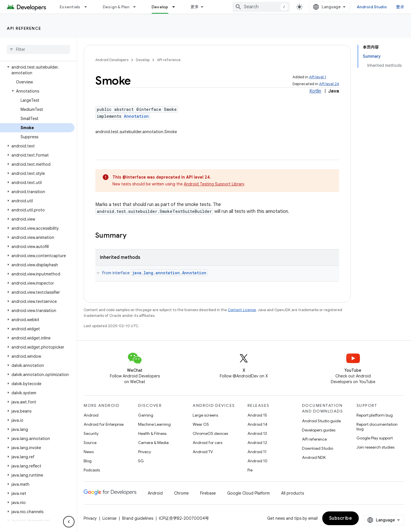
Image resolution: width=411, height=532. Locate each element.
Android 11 (257, 452)
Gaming (146, 415)
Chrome (181, 493)
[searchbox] (38, 49)
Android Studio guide (321, 421)
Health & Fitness (152, 433)
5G (141, 461)
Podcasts (92, 470)
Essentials (70, 7)
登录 (400, 7)
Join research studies (375, 447)
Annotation (136, 116)
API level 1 (318, 77)
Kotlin (315, 91)
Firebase (208, 493)
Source (90, 443)
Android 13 (257, 433)
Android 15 (257, 415)
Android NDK (314, 457)
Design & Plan (116, 7)
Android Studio (372, 7)
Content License (242, 310)
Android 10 (257, 461)
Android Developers (112, 60)
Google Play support (375, 438)
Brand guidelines (138, 518)
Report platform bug (375, 415)
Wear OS (201, 424)
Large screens (205, 415)
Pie (250, 470)
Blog (88, 461)
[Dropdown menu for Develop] (176, 7)
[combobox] (261, 7)
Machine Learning (154, 424)
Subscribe (341, 518)
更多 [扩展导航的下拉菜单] (195, 7)
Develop (143, 60)
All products (293, 493)
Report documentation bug (377, 427)
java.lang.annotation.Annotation (169, 273)
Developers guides (319, 430)
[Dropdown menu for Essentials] (88, 7)
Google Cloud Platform (248, 493)
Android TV (203, 452)
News (89, 452)
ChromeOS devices (210, 433)
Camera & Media (153, 443)
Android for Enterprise (104, 424)
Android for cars (207, 443)
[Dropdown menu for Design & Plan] (137, 7)
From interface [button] (155, 273)
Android (91, 415)
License (109, 518)
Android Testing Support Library (214, 184)
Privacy (145, 452)
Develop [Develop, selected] (160, 7)
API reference (24, 28)
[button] (37, 70)
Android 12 (257, 443)
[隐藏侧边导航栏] (69, 522)
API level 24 (329, 84)
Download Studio (318, 448)
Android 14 (257, 424)
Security (91, 433)
